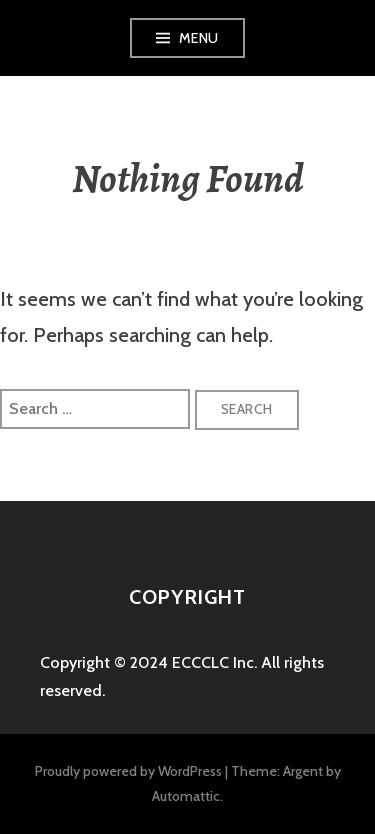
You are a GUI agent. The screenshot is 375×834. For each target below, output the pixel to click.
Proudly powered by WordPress (128, 771)
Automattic (186, 796)
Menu (199, 38)
